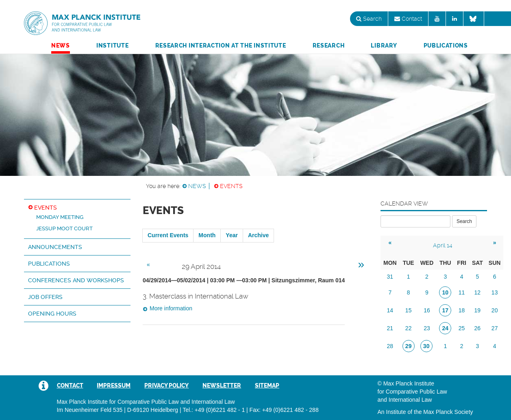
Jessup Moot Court (64, 228)
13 (495, 292)
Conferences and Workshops (76, 280)
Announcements (55, 247)
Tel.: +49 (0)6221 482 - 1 (214, 410)
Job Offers (45, 297)
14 (390, 310)
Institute (112, 45)
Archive (258, 235)
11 (462, 292)
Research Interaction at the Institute (221, 45)
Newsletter (222, 385)
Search (369, 19)
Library (384, 45)
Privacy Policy (166, 385)
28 (390, 346)
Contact (408, 19)
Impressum (114, 385)
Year (232, 235)
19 (478, 310)
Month (207, 235)
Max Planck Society (448, 412)
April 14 (443, 245)
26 (478, 328)
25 (462, 328)
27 (495, 328)
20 (495, 310)
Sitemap (267, 385)
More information (171, 308)
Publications (446, 45)
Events (231, 186)
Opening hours (52, 314)
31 (390, 277)
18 (462, 310)
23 (427, 328)
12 (478, 292)
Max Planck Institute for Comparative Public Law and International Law (82, 24)
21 (390, 328)
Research (329, 45)
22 (409, 328)
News (61, 45)
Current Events (168, 235)
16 (427, 310)
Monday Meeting (60, 217)
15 (409, 310)
